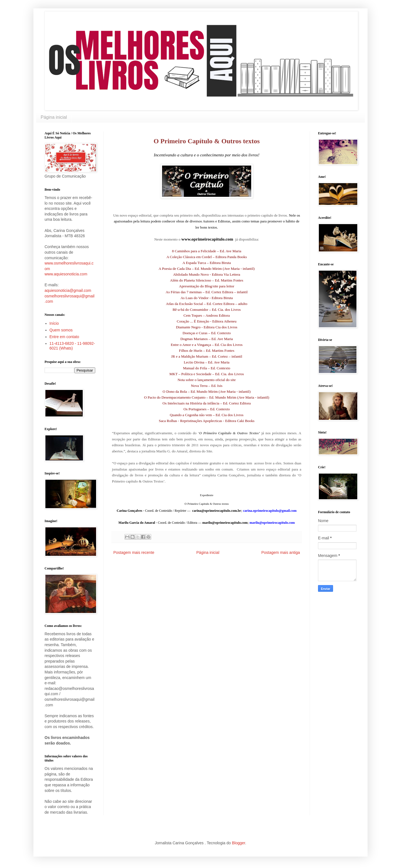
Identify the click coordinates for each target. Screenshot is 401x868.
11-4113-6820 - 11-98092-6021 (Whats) (72, 346)
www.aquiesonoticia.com (66, 274)
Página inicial (54, 117)
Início (54, 323)
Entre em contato (64, 337)
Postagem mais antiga (281, 552)
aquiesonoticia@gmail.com (68, 290)
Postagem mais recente (134, 552)
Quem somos (61, 330)
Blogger (239, 843)
